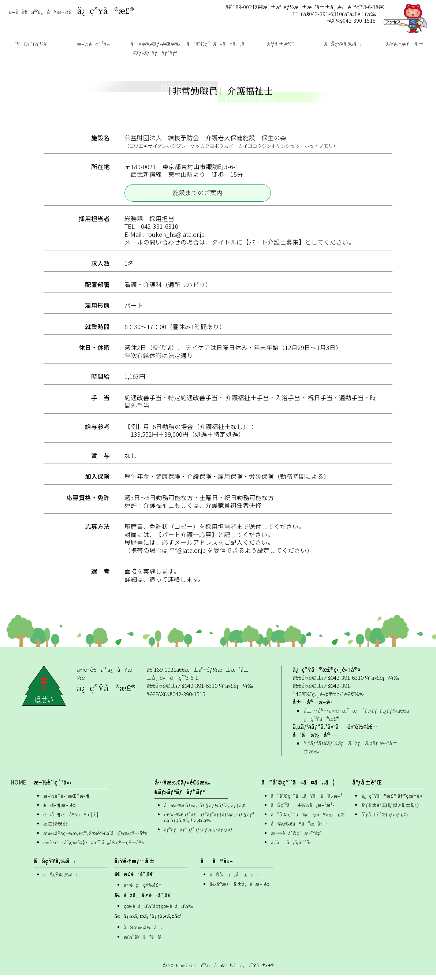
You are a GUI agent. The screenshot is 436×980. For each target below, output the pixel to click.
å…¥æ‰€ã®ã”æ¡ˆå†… (299, 829)
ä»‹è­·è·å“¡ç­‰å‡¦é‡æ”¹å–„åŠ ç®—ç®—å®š (94, 847)
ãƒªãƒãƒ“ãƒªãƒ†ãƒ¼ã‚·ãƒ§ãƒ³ (199, 834)
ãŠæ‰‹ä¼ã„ (143, 932)
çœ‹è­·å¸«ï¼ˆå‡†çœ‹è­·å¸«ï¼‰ (158, 911)
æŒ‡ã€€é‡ (57, 829)
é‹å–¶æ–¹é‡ (61, 810)
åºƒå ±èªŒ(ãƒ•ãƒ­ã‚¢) (385, 819)
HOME (18, 787)
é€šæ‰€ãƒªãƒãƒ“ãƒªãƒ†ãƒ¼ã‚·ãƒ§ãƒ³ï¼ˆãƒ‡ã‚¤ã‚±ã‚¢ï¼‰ (209, 822)
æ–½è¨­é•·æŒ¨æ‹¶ (67, 800)
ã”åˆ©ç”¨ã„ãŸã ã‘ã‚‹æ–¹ (307, 800)
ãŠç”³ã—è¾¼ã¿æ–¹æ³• (303, 810)
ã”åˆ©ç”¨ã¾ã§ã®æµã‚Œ (308, 819)
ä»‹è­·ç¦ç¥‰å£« (142, 889)
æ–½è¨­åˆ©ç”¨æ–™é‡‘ (296, 838)
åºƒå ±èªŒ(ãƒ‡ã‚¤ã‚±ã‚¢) (390, 810)
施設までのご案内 (198, 197)
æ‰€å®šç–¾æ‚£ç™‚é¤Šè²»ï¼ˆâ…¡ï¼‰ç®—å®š (95, 838)
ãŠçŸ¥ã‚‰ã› (60, 879)
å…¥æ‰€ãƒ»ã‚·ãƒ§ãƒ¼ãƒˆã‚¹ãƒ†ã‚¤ (205, 810)
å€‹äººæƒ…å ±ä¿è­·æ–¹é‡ (241, 889)
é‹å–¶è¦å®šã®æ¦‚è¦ (72, 819)
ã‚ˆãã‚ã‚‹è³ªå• (292, 847)
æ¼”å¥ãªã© (143, 941)
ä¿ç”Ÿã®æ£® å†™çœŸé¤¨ (393, 800)
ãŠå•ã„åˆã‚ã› (234, 879)
